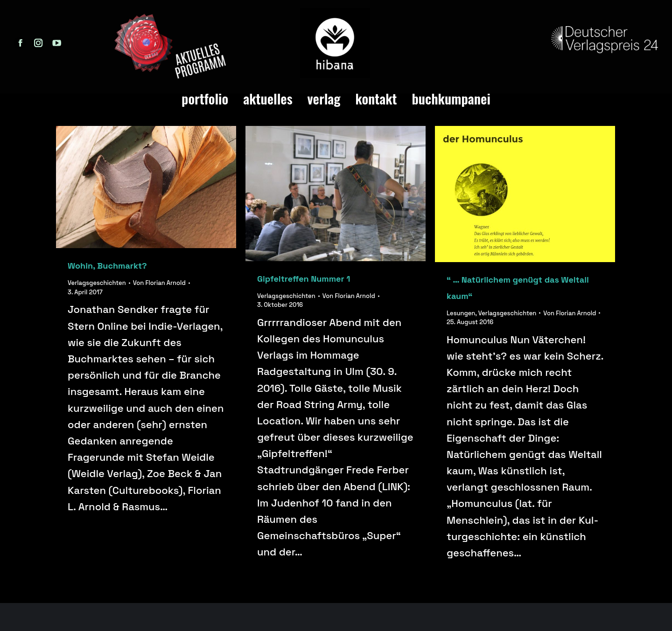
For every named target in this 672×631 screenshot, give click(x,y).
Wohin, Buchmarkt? (107, 266)
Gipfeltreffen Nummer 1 (304, 279)
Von (159, 283)
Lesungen (461, 313)
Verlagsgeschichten (97, 283)
